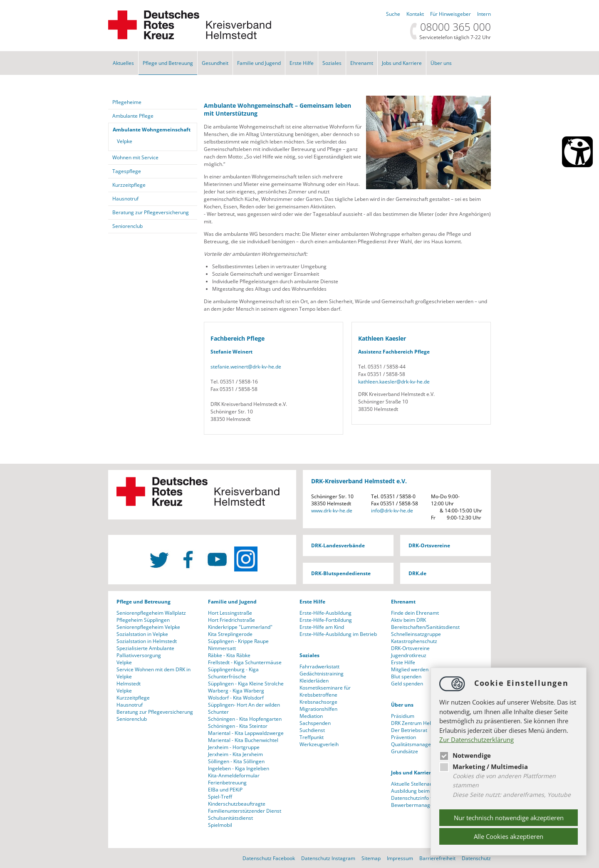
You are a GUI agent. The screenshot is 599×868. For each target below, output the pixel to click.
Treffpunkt (312, 737)
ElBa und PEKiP (225, 790)
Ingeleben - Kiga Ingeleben (239, 768)
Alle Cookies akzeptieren (509, 836)
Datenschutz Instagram (328, 858)
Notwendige (465, 755)
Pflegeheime (127, 102)
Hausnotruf (125, 199)
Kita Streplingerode (230, 634)
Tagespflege (127, 171)
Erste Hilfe (302, 63)
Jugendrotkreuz (409, 655)
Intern (484, 14)
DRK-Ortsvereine (429, 545)
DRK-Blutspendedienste (341, 573)
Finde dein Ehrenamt (415, 613)
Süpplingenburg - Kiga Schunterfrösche (233, 673)
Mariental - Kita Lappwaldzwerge (246, 733)
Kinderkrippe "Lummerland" (240, 627)
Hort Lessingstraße (230, 613)
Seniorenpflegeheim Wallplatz (151, 613)
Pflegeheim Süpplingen (143, 620)
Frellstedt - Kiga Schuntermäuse (245, 662)
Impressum (400, 858)
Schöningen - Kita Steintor (238, 726)
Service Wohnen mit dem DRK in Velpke (153, 673)
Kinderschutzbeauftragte (237, 804)
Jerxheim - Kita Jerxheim (235, 754)
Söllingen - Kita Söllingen (236, 761)
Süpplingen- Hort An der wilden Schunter (244, 708)
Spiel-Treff (220, 797)
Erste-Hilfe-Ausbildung (325, 613)
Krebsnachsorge (318, 702)
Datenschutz (476, 858)
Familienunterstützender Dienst (245, 811)
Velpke (125, 141)
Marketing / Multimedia (484, 767)
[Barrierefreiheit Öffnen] (577, 152)
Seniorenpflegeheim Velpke (148, 627)
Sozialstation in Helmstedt (147, 641)
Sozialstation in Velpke (142, 634)
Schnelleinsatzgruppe (416, 634)
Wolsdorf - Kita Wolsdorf (236, 698)
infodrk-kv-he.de (392, 511)
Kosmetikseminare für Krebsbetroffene (325, 691)
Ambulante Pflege (133, 116)
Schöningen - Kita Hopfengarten (245, 719)
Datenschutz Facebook (269, 858)
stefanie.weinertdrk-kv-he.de (246, 367)
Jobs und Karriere (402, 63)
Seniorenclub (127, 226)
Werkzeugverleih (319, 744)
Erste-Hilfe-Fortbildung (326, 620)
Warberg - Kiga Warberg (236, 691)
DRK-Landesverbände (338, 545)
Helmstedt (129, 684)
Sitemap (371, 858)
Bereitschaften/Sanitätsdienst (425, 627)
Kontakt (415, 14)
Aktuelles (123, 63)
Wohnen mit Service (135, 157)
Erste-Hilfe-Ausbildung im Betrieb (338, 634)
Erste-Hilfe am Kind (322, 627)
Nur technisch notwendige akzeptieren (509, 818)
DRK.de (417, 573)
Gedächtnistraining (322, 674)
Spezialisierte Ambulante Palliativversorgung (145, 652)
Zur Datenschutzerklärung (476, 739)
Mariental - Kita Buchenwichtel (243, 740)
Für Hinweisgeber (450, 14)
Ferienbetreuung (227, 783)
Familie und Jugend (259, 63)
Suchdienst (312, 730)
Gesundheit (215, 63)
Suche (393, 14)
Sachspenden (315, 723)
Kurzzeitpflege (129, 185)
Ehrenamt (362, 63)
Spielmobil (220, 825)
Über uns (441, 63)
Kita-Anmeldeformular (234, 775)
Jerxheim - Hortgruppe (234, 747)
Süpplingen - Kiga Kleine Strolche (246, 684)
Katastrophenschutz (414, 641)
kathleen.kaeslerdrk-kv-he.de (394, 382)
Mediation (311, 716)
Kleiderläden (314, 681)
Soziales (332, 63)
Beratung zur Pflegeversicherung (151, 212)
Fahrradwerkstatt (319, 666)
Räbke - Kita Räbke (229, 655)
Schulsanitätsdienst (230, 818)
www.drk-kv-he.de (332, 511)
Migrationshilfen (318, 709)
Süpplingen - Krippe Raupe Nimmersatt (238, 645)
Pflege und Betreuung (168, 63)
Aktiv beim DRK (408, 620)
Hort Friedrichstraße (231, 620)
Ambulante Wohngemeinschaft (152, 130)
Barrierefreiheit (437, 858)
